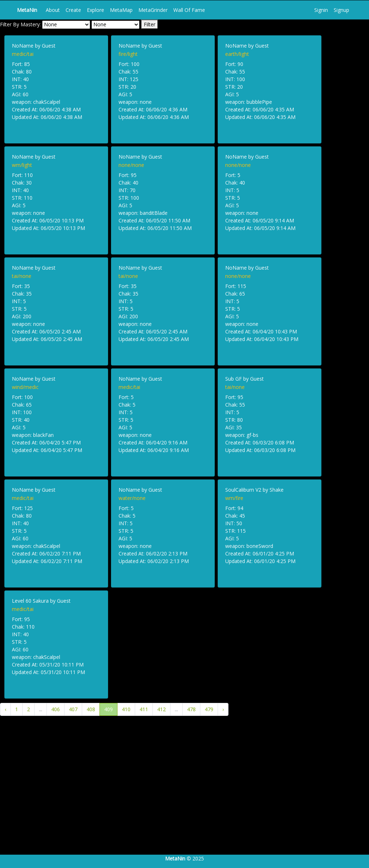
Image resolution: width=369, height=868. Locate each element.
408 (91, 709)
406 (55, 709)
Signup (341, 10)
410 (126, 709)
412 (161, 709)
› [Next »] (223, 709)
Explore (95, 10)
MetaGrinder (153, 10)
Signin (321, 10)
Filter (150, 24)
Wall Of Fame (189, 10)
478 (191, 709)
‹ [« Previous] (5, 709)
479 (209, 709)
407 (73, 709)
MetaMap (121, 10)
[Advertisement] (184, 795)
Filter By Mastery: (20, 24)
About (53, 10)
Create (73, 10)
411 (144, 709)
